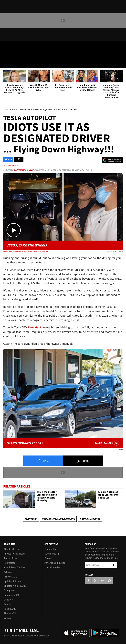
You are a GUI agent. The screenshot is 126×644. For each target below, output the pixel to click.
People (7, 604)
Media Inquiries (52, 567)
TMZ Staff (12, 165)
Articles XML (10, 577)
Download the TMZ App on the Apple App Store (76, 633)
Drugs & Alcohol (90, 519)
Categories (9, 590)
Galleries (8, 600)
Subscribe (114, 565)
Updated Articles (12, 581)
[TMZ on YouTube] (102, 581)
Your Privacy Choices (15, 567)
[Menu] (5, 63)
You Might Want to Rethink (58, 519)
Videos (7, 618)
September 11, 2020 (24, 170)
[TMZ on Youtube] (21, 46)
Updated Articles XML (15, 586)
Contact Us (50, 549)
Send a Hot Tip (52, 554)
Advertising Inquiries (55, 563)
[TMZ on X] (13, 46)
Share (43, 461)
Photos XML (10, 613)
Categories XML (12, 595)
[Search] (121, 63)
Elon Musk (31, 519)
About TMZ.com (12, 549)
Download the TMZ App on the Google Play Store (105, 633)
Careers (48, 558)
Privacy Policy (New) (14, 554)
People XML (10, 609)
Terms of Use (11, 558)
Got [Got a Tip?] (11, 55)
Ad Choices (10, 563)
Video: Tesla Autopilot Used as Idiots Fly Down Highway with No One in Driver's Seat (27, 251)
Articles (8, 572)
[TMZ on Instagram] (29, 46)
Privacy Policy (92, 558)
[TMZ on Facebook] (5, 46)
